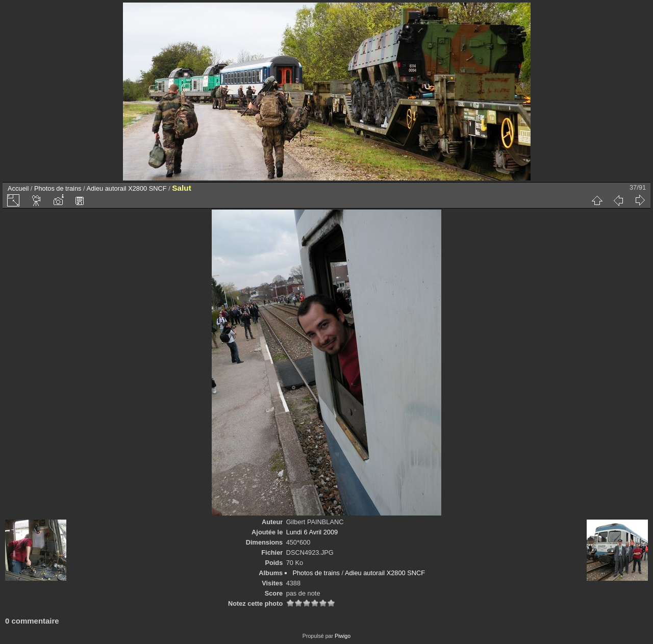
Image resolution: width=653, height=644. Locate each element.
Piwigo (343, 636)
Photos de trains (58, 188)
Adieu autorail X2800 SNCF (126, 188)
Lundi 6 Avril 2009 (312, 532)
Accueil (18, 188)
